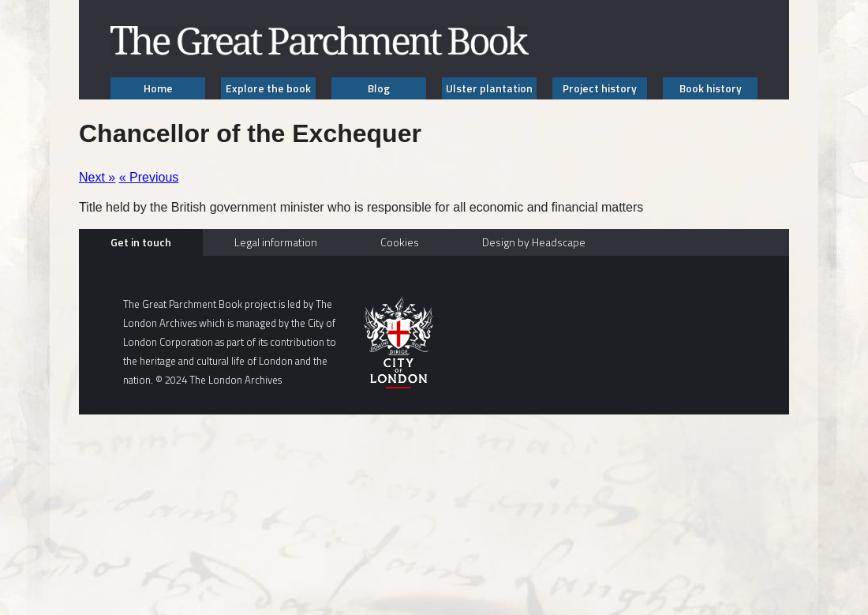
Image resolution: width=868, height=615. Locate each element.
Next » (97, 177)
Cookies (400, 242)
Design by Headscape (534, 242)
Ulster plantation (489, 88)
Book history (711, 88)
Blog (379, 88)
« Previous (149, 177)
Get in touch (141, 242)
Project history (600, 88)
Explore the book (268, 88)
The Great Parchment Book (320, 41)
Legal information (276, 242)
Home (158, 88)
